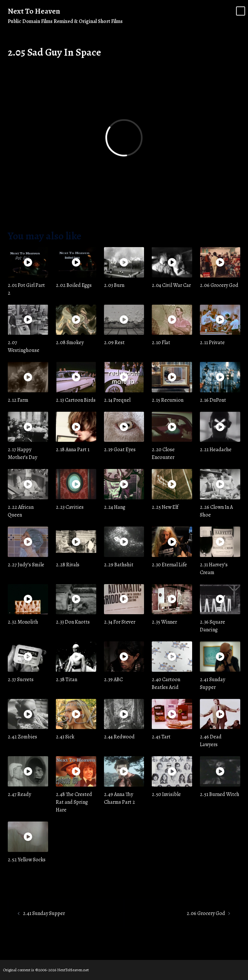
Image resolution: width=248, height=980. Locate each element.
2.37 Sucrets (21, 680)
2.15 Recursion (168, 400)
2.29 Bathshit (119, 565)
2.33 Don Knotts (73, 622)
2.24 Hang (115, 507)
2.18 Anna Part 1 (73, 450)
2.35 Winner (164, 622)
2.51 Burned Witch (220, 794)
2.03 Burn (114, 285)
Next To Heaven (34, 11)
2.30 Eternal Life (169, 565)
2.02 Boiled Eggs (74, 285)
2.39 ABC (113, 680)
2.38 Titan (67, 680)
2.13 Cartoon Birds (76, 400)
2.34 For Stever (120, 622)
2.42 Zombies (22, 737)
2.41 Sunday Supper (44, 913)
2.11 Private (212, 343)
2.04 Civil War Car (171, 285)
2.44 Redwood (119, 737)
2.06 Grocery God (219, 285)
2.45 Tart (161, 737)
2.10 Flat (161, 343)
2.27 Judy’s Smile (26, 565)
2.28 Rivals (68, 565)
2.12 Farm (18, 400)
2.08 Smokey (70, 343)
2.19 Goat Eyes (120, 450)
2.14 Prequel (117, 400)
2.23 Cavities (70, 507)
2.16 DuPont (213, 400)
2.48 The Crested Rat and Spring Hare (74, 802)
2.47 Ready (19, 794)
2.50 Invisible (166, 794)
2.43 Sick (65, 737)
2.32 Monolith (23, 622)
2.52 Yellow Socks (27, 860)
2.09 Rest (114, 343)
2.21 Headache (216, 450)
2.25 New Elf (165, 507)
